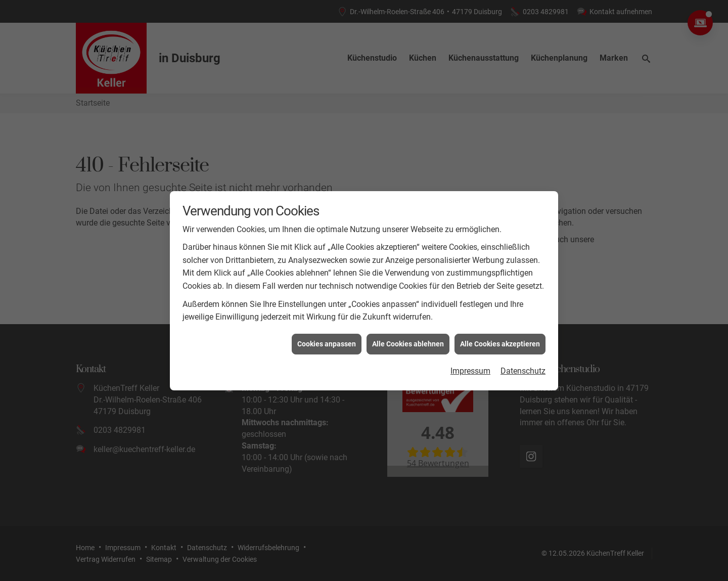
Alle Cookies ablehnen (408, 341)
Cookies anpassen (327, 341)
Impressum (470, 368)
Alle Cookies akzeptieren (500, 341)
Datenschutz (523, 368)
